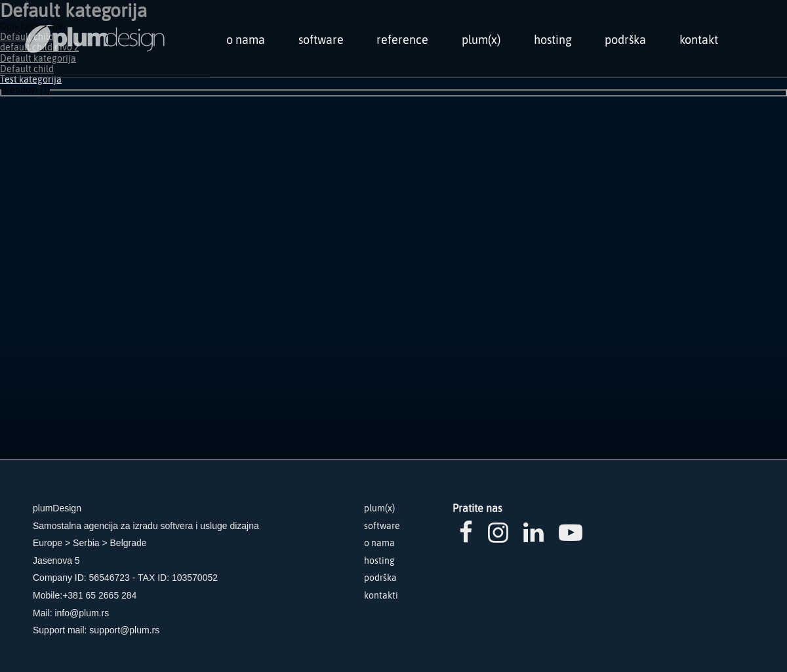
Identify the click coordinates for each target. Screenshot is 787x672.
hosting (553, 40)
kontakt (699, 40)
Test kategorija (31, 79)
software (321, 40)
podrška (625, 40)
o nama (246, 40)
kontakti (381, 595)
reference (402, 40)
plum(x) (481, 40)
